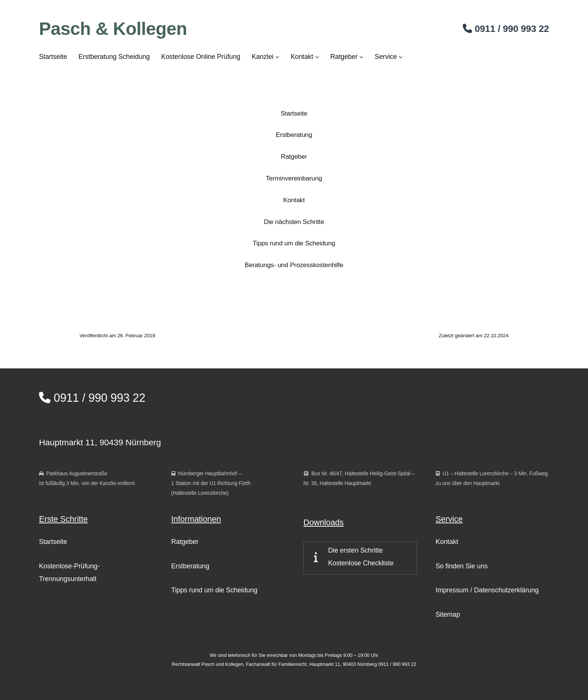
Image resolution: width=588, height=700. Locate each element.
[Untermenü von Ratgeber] (361, 57)
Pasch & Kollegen (113, 29)
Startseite (294, 113)
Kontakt (294, 200)
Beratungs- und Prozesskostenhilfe (294, 265)
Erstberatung (294, 135)
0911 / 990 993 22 (92, 398)
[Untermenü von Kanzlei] (277, 57)
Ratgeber (294, 156)
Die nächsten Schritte (294, 222)
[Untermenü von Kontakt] (317, 57)
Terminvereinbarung (294, 178)
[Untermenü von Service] (401, 57)
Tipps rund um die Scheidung (294, 243)
